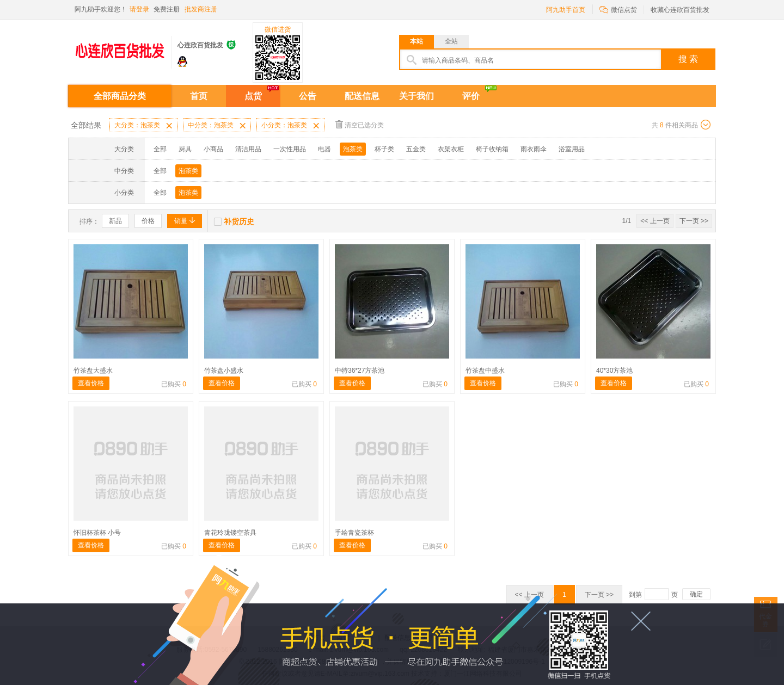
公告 (308, 96)
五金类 (416, 149)
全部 (160, 149)
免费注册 (167, 9)
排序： (89, 221)
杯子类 (384, 149)
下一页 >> (694, 221)
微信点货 (618, 9)
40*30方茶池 (614, 371)
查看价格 (91, 383)
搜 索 (688, 59)
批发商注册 (201, 9)
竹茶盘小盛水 (224, 371)
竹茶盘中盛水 (485, 371)
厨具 (185, 149)
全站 (451, 41)
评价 (471, 96)
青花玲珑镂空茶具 (230, 533)
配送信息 (362, 96)
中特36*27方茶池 (360, 371)
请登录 (139, 9)
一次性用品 (290, 149)
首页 (199, 96)
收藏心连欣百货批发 (680, 10)
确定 (696, 594)
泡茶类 (353, 149)
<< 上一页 (655, 221)
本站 (416, 41)
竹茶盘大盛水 (93, 371)
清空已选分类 (360, 124)
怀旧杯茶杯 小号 (97, 533)
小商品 (213, 149)
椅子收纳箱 (492, 149)
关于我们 (416, 96)
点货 (253, 96)
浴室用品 (572, 149)
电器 (324, 149)
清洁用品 (248, 149)
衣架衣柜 (451, 149)
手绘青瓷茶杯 (354, 533)
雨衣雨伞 (534, 149)
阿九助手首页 (566, 10)
